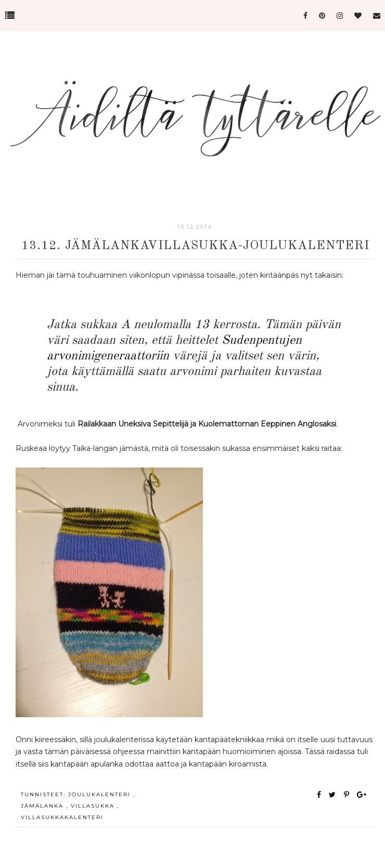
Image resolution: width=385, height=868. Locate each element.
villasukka (94, 806)
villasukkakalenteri (62, 817)
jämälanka (43, 806)
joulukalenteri (101, 794)
